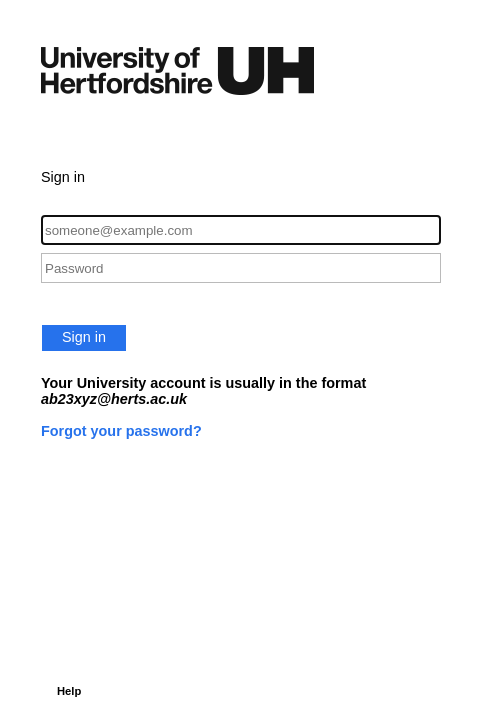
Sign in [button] (84, 337)
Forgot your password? (121, 431)
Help (69, 691)
